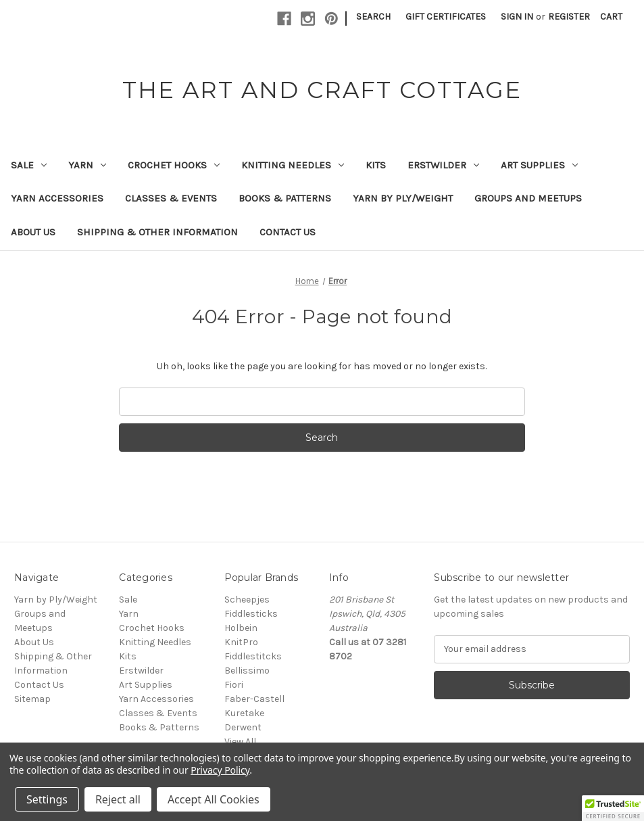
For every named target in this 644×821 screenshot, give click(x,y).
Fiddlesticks (251, 614)
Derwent (243, 727)
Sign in (517, 17)
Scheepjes (247, 600)
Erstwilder (443, 165)
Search (373, 17)
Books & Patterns (285, 198)
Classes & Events (171, 198)
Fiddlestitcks (253, 656)
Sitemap (32, 699)
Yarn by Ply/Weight (403, 198)
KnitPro (241, 642)
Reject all (118, 799)
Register (569, 17)
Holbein (241, 628)
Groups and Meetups (528, 198)
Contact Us (288, 232)
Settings (47, 799)
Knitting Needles (293, 165)
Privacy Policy (220, 770)
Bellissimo (247, 671)
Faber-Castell (254, 699)
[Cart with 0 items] (611, 17)
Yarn (87, 165)
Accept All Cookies (214, 799)
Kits (376, 165)
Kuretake (244, 713)
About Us (33, 232)
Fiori (234, 685)
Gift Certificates (446, 17)
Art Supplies (539, 165)
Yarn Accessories (57, 198)
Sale (29, 165)
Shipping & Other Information (157, 232)
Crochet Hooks (174, 165)
